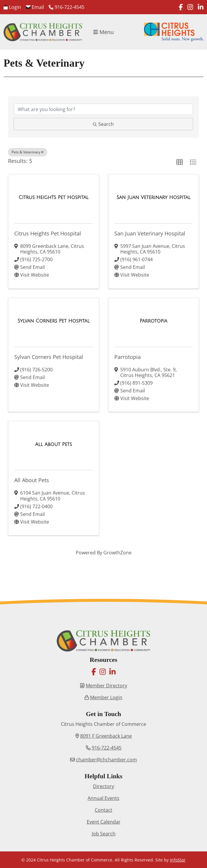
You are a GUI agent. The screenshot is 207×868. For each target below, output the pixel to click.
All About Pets (32, 480)
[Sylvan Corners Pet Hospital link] (54, 321)
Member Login (106, 697)
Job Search (104, 834)
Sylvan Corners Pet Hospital (49, 357)
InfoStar (178, 860)
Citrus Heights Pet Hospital (48, 233)
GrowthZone (117, 553)
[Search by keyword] (103, 109)
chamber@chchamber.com (106, 760)
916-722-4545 (67, 7)
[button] (180, 162)
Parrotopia (128, 357)
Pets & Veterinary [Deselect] (28, 152)
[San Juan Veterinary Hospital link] (153, 198)
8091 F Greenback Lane (106, 736)
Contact (103, 810)
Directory (103, 786)
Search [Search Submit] (103, 124)
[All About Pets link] (53, 445)
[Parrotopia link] (153, 321)
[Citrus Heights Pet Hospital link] (54, 198)
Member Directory (106, 686)
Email (35, 7)
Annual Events (103, 798)
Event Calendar (104, 822)
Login (12, 7)
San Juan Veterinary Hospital (150, 233)
